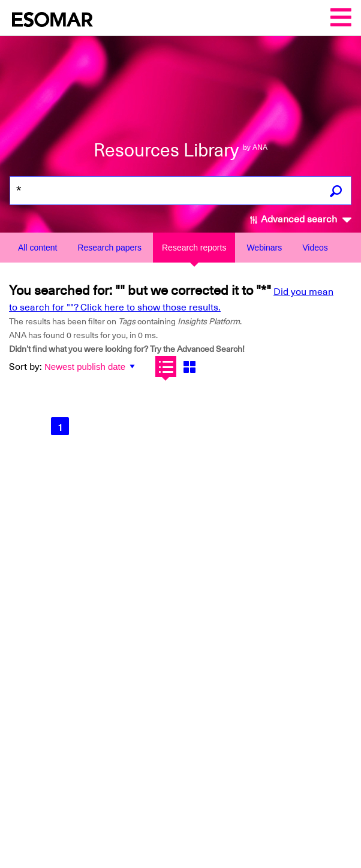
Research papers (109, 248)
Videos (315, 248)
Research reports (194, 248)
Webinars (264, 248)
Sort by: (25, 367)
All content (37, 248)
